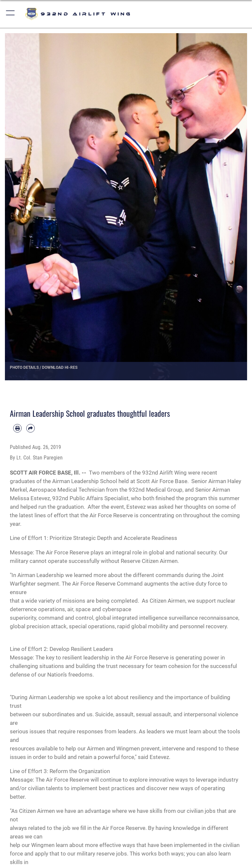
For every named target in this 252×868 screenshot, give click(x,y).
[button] (11, 14)
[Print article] (17, 428)
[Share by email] (31, 428)
